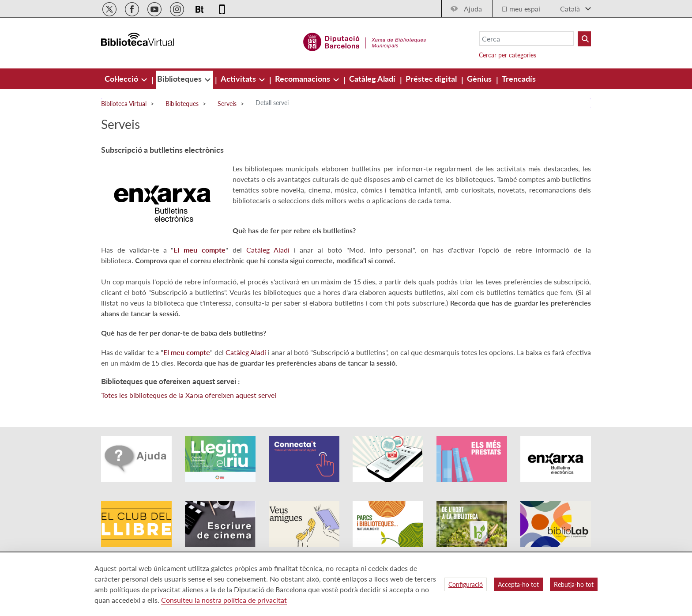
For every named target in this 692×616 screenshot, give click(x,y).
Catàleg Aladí (268, 250)
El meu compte (199, 250)
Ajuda (473, 9)
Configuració (466, 584)
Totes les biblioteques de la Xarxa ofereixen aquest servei (189, 395)
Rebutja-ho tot (574, 584)
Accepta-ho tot (518, 584)
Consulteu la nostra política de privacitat (224, 600)
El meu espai (521, 9)
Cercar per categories (508, 55)
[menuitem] (122, 79)
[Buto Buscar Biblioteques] (584, 39)
